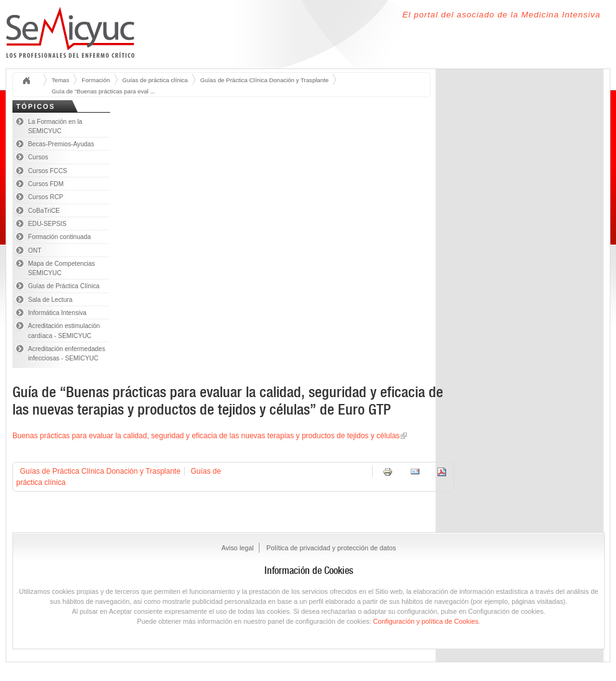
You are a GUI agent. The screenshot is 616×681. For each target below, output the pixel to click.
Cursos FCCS (48, 171)
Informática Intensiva (57, 313)
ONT (35, 251)
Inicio (30, 81)
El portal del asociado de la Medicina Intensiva (502, 15)
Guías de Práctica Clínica (64, 286)
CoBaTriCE (44, 211)
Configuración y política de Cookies (426, 621)
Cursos (38, 157)
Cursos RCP (46, 197)
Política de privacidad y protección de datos (331, 548)
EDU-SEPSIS (47, 224)
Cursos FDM (46, 184)
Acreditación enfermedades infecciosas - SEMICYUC (67, 354)
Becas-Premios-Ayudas (61, 144)
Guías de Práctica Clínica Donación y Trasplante (264, 80)
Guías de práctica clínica (155, 80)
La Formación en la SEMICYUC (55, 126)
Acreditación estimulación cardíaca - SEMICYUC (64, 331)
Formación (96, 80)
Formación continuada (59, 237)
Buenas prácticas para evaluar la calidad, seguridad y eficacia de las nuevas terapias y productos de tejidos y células (206, 436)
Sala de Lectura (50, 300)
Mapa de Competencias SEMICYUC (62, 268)
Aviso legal (238, 548)
